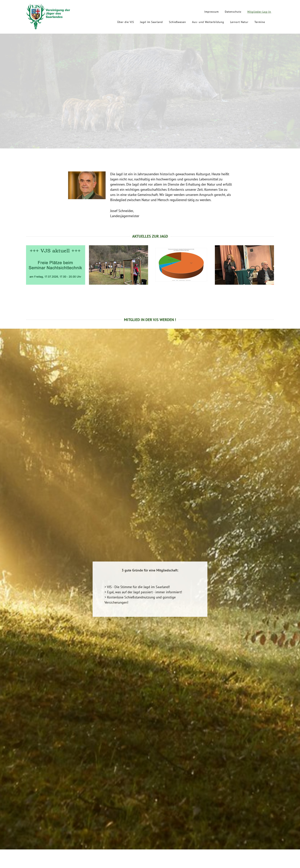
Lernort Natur (239, 22)
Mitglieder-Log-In (259, 12)
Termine (260, 22)
